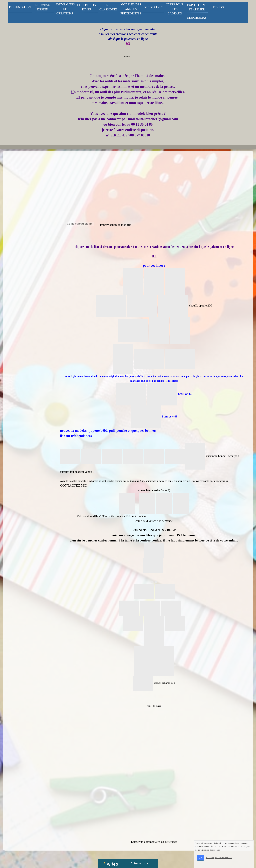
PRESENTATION (20, 7)
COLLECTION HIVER (87, 7)
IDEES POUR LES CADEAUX (175, 9)
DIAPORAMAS (197, 18)
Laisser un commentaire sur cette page (154, 842)
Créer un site (139, 863)
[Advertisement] (29, 233)
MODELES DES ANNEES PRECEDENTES (131, 9)
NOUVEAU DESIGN (43, 7)
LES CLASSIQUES (108, 7)
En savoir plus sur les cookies (219, 857)
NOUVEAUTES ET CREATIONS (65, 9)
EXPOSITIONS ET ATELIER (197, 7)
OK (200, 858)
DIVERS (219, 7)
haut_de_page (154, 706)
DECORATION (153, 7)
